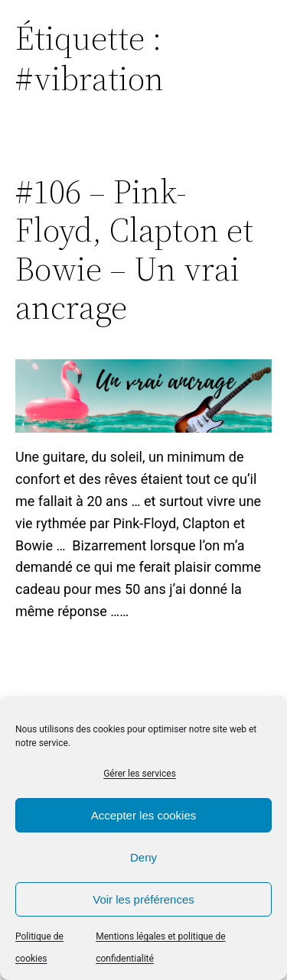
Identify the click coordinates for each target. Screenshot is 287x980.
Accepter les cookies (144, 815)
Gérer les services (140, 774)
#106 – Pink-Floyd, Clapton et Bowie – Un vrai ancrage (134, 250)
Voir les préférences (143, 899)
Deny (143, 857)
